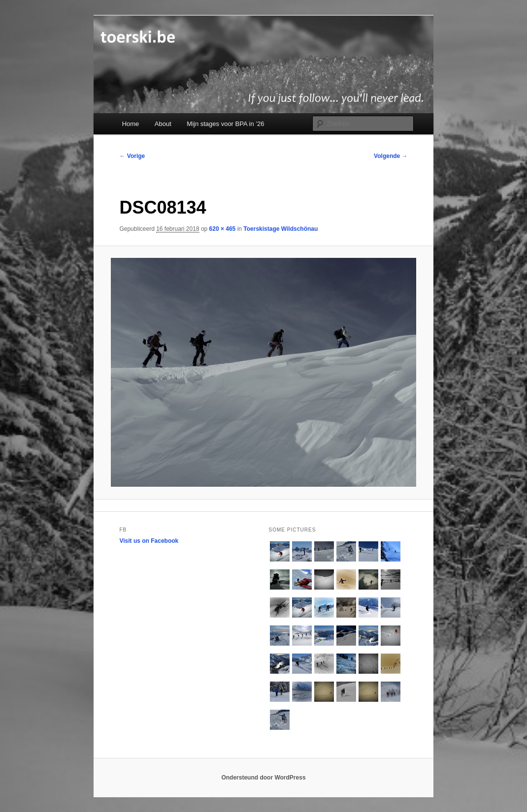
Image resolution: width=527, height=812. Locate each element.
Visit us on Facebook (149, 541)
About (163, 124)
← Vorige (132, 156)
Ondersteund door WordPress (263, 778)
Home (131, 124)
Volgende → (391, 156)
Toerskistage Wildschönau (280, 229)
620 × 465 (223, 229)
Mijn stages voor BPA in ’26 (225, 124)
